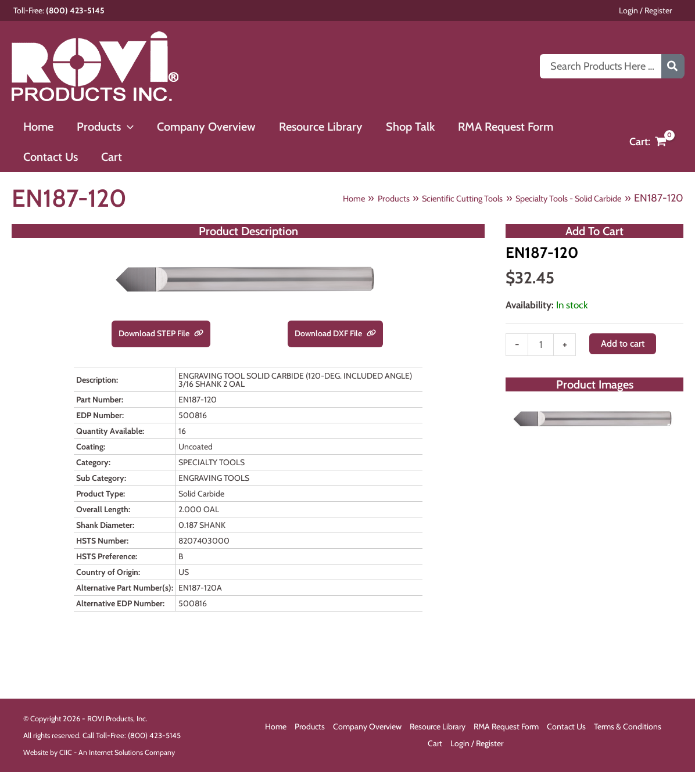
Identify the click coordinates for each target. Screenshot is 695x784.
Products (310, 728)
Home (276, 728)
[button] (120, 127)
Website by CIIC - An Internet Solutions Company (101, 754)
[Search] (673, 66)
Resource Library (438, 728)
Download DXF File (336, 334)
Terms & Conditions (628, 728)
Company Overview (367, 728)
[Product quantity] (541, 348)
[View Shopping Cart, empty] (648, 142)
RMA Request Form (506, 728)
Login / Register (657, 10)
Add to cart (625, 346)
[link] (205, 334)
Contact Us (566, 728)
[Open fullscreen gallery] (672, 433)
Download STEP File (161, 334)
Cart (435, 745)
